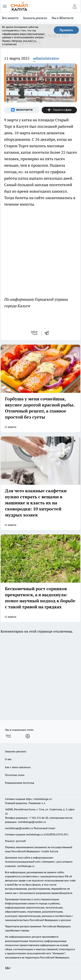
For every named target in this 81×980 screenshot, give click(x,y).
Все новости (10, 18)
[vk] (35, 333)
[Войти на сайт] (75, 6)
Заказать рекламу (35, 18)
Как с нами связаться (18, 767)
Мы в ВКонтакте (63, 18)
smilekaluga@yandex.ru (32, 822)
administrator (46, 58)
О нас (8, 759)
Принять (66, 30)
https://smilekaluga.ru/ (39, 799)
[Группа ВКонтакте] (22, 110)
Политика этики (15, 775)
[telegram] (48, 333)
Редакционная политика (20, 783)
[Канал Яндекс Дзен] (59, 110)
